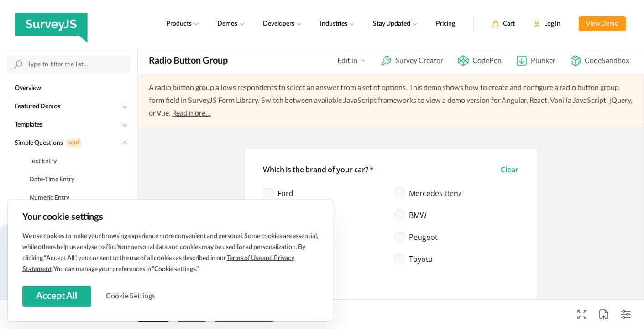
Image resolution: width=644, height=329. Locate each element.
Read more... (191, 113)
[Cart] (503, 24)
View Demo (602, 24)
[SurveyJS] (51, 24)
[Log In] (547, 24)
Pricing (445, 24)
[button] (510, 170)
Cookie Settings (132, 296)
